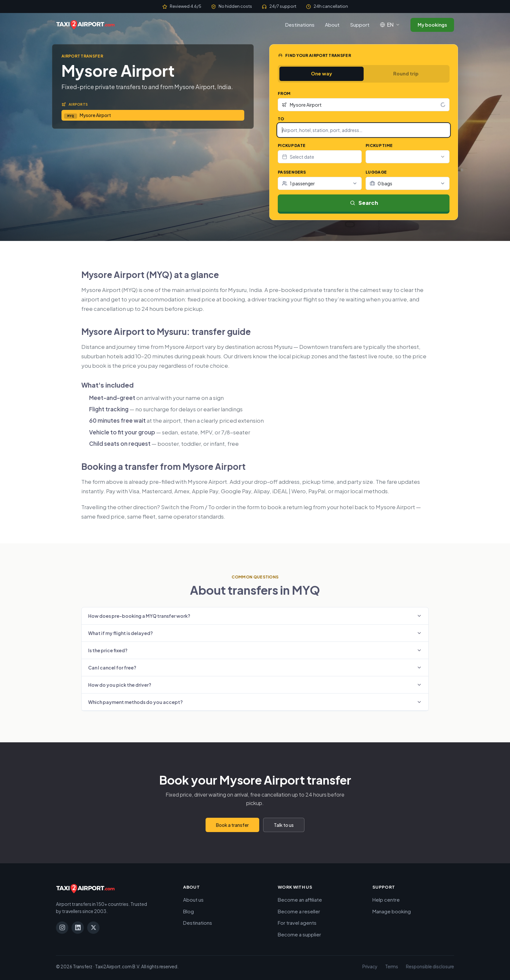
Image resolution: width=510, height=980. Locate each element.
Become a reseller (299, 911)
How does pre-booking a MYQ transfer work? (255, 616)
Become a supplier (299, 934)
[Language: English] (390, 25)
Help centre (386, 900)
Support (360, 25)
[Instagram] (62, 928)
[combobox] (364, 105)
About (332, 25)
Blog (188, 911)
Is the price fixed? (255, 650)
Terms (392, 967)
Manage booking (392, 911)
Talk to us (284, 825)
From (284, 93)
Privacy (370, 967)
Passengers (292, 172)
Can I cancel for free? (255, 668)
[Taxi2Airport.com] (85, 25)
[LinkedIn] (78, 928)
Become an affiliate (300, 900)
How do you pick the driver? (255, 685)
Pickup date (292, 146)
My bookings (432, 25)
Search (364, 203)
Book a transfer (232, 825)
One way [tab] (322, 73)
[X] (93, 928)
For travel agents (297, 923)
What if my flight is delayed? (255, 633)
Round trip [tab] (406, 73)
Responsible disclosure (430, 967)
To (281, 119)
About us (193, 900)
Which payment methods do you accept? (255, 702)
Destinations (300, 25)
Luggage (376, 172)
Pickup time (379, 146)
